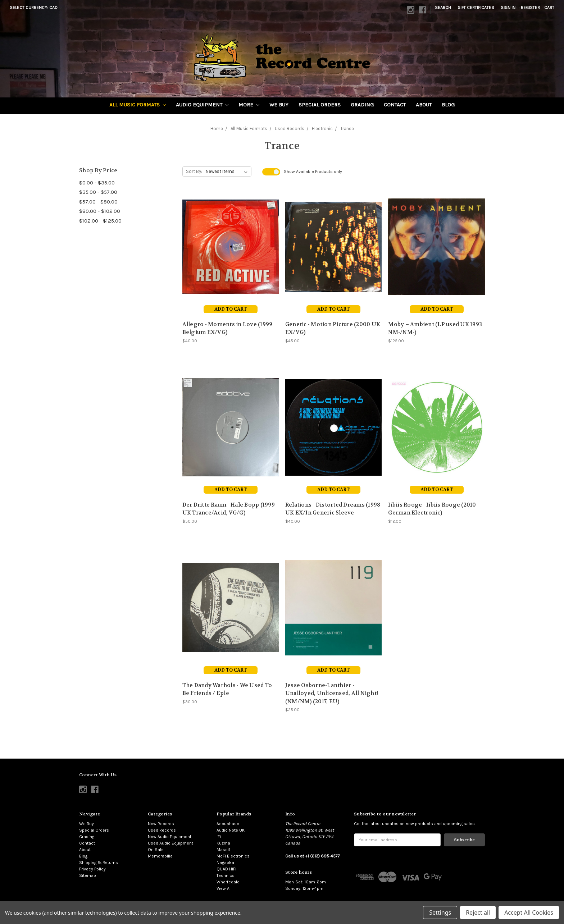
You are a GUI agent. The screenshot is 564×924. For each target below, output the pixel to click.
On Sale (156, 850)
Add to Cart (231, 309)
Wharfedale (228, 882)
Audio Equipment (202, 105)
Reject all (478, 912)
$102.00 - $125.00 (100, 221)
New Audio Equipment (170, 837)
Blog (448, 105)
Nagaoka (225, 863)
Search (443, 8)
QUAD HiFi (226, 869)
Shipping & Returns (99, 863)
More (249, 105)
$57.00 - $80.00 (98, 202)
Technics (226, 875)
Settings (440, 912)
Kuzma (223, 843)
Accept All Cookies (529, 912)
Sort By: (194, 171)
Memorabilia (160, 856)
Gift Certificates (476, 8)
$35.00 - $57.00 (98, 192)
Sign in (508, 8)
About (424, 105)
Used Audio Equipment (170, 843)
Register (530, 8)
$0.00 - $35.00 (97, 183)
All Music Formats (138, 105)
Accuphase (228, 824)
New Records (161, 824)
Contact (395, 105)
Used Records (162, 830)
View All (224, 888)
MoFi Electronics (233, 856)
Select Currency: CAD (36, 8)
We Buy (279, 105)
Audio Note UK (231, 830)
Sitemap (88, 875)
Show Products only (313, 171)
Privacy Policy (92, 869)
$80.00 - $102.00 (100, 211)
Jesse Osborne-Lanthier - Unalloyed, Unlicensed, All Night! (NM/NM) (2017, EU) (332, 693)
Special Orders (320, 105)
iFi (219, 837)
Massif (223, 850)
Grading (362, 105)
